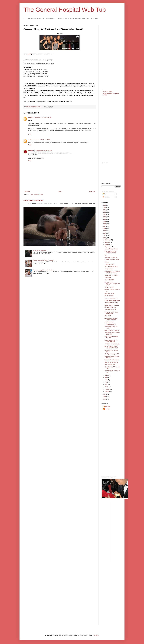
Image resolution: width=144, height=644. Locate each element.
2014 (105, 233)
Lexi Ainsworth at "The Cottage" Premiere (110, 252)
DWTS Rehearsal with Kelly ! (112, 344)
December (108, 240)
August (107, 375)
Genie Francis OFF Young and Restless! (111, 313)
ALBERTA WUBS (108, 92)
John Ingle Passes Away (111, 303)
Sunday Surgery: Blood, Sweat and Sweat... (111, 341)
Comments (106, 197)
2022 (105, 215)
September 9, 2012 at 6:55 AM (42, 140)
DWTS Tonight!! (109, 269)
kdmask (31, 151)
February (107, 389)
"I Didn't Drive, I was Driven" (112, 260)
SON (29, 54)
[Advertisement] (109, 55)
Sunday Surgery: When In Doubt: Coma (44, 270)
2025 (105, 208)
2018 (105, 224)
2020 (105, 219)
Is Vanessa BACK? (110, 264)
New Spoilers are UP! (110, 310)
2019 (105, 222)
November (108, 242)
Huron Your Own (109, 296)
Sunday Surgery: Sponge (111, 249)
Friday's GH (108, 278)
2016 (105, 229)
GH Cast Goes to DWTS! (111, 267)
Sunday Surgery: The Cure (112, 305)
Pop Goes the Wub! (110, 365)
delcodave (108, 406)
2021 (105, 217)
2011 (105, 394)
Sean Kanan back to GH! (111, 298)
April (106, 384)
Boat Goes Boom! (109, 322)
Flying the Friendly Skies (40, 251)
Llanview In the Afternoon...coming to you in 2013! (112, 284)
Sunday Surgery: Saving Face (33, 200)
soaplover (31, 118)
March (107, 387)
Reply (30, 134)
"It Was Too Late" (109, 287)
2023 (105, 212)
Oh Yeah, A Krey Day (110, 307)
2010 (105, 397)
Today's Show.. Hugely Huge (112, 300)
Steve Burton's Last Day (111, 257)
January (107, 392)
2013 (105, 236)
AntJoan (31, 140)
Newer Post (27, 192)
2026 (105, 205)
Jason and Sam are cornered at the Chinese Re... (112, 272)
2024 (105, 210)
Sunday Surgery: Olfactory (112, 275)
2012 (105, 238)
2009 (105, 399)
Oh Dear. (107, 262)
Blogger (96, 635)
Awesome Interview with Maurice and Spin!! (111, 319)
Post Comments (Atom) (37, 195)
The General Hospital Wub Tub (65, 10)
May (106, 382)
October (107, 245)
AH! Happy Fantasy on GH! (112, 354)
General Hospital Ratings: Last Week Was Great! (111, 347)
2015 (105, 231)
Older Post (92, 192)
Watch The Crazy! (109, 293)
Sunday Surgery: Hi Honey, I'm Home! (43, 260)
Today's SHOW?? (109, 280)
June (106, 380)
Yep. (106, 255)
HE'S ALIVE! (108, 316)
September (108, 247)
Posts (105, 194)
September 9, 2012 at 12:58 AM (43, 118)
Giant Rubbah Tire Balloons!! (112, 330)
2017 (105, 226)
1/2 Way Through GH (110, 324)
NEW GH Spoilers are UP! (111, 362)
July (106, 377)
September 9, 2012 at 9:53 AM (44, 151)
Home (60, 192)
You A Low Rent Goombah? (112, 360)
